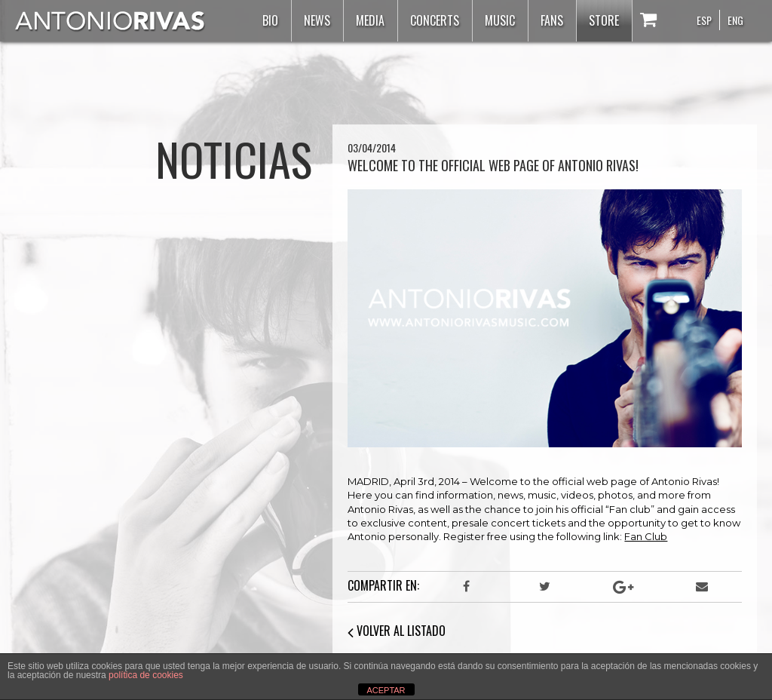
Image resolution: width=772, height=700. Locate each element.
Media (370, 20)
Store (604, 20)
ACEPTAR (386, 690)
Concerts (435, 20)
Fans (552, 20)
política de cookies (146, 675)
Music (500, 20)
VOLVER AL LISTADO (397, 631)
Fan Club (646, 536)
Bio (270, 20)
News (317, 20)
